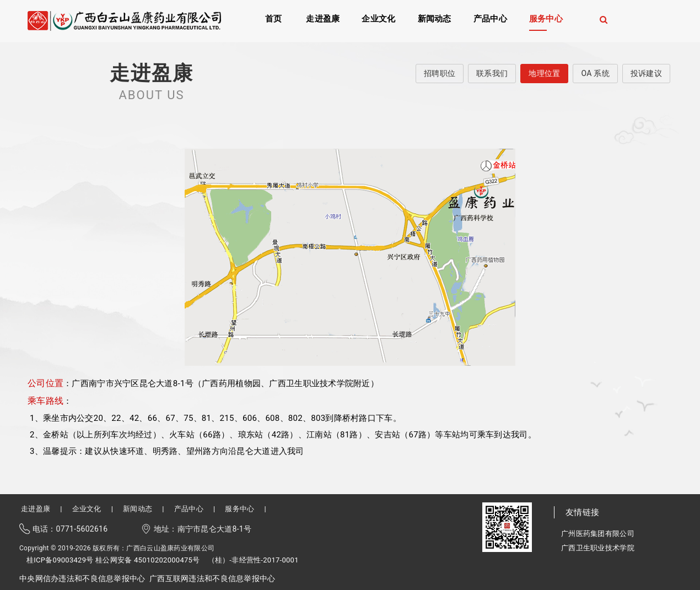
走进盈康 (323, 18)
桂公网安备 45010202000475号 (147, 560)
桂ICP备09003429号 (60, 560)
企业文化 (378, 18)
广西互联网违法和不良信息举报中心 (212, 578)
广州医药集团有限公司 (598, 534)
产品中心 (490, 18)
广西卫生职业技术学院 (598, 548)
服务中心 (546, 18)
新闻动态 (435, 18)
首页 (274, 18)
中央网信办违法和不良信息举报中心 (82, 578)
